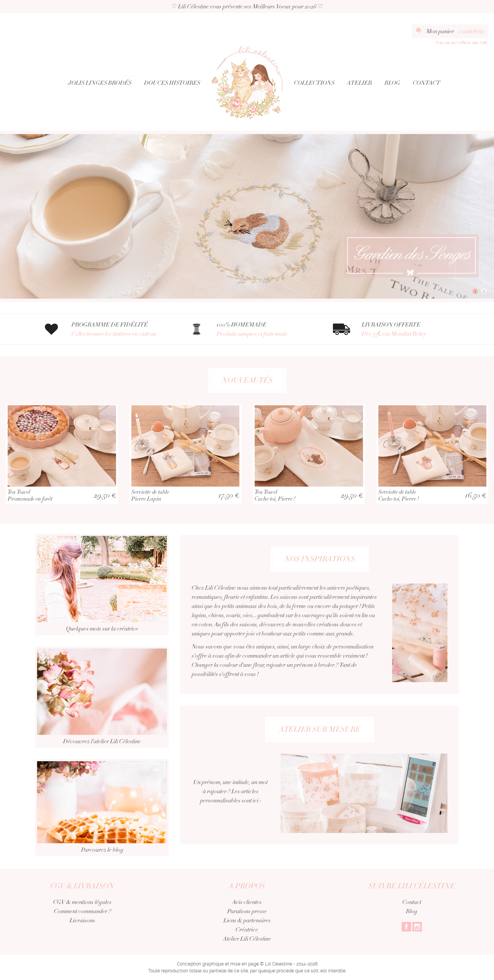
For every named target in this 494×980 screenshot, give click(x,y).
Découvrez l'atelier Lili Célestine (102, 717)
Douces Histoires (172, 83)
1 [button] (475, 291)
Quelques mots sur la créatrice (102, 604)
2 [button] (484, 291)
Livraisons (82, 920)
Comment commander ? (82, 911)
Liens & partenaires (247, 920)
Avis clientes (247, 902)
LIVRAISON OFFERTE (410, 329)
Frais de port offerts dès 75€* (462, 43)
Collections (314, 83)
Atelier (359, 83)
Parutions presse (247, 911)
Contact (426, 83)
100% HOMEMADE (265, 329)
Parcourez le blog (102, 827)
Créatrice (247, 930)
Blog (392, 83)
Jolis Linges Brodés (100, 83)
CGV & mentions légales (82, 902)
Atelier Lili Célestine (247, 939)
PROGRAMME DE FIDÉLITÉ (120, 329)
